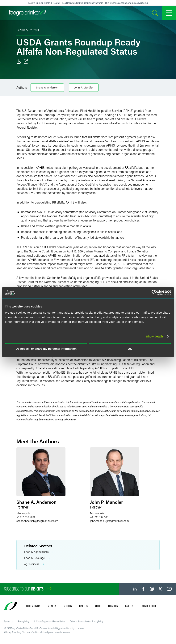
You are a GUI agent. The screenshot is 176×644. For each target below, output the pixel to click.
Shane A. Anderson (47, 87)
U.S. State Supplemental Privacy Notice (49, 621)
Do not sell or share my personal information (46, 348)
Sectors (68, 606)
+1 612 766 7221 (99, 517)
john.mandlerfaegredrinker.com (109, 521)
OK (130, 348)
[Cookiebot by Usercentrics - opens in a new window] (154, 293)
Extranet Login (148, 606)
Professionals (33, 606)
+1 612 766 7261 (26, 517)
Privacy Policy (24, 621)
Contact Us (9, 621)
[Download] (19, 62)
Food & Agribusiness (39, 552)
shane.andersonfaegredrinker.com (37, 521)
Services (52, 606)
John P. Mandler (84, 87)
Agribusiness (34, 564)
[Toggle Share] (26, 62)
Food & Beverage (37, 558)
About (98, 606)
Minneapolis (23, 513)
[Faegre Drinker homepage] (27, 13)
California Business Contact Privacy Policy (86, 621)
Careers (129, 606)
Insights (83, 606)
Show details (155, 336)
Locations (113, 606)
